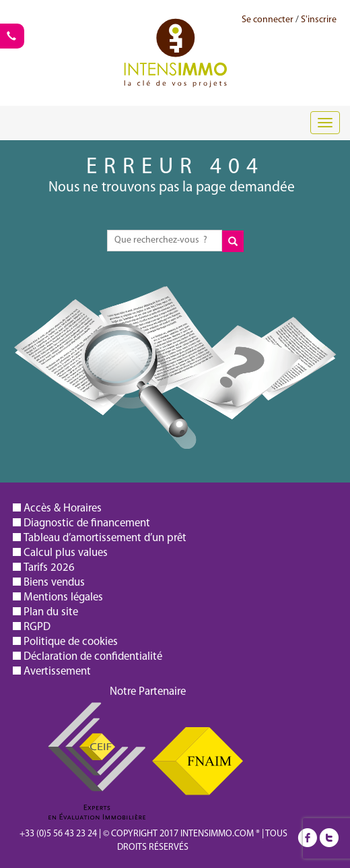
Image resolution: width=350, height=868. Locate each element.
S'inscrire (319, 20)
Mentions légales (63, 597)
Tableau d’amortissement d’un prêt (105, 538)
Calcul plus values (66, 553)
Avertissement (57, 672)
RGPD (37, 627)
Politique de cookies (71, 642)
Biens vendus (54, 583)
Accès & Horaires (63, 508)
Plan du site (51, 612)
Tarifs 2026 (49, 568)
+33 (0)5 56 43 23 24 (58, 834)
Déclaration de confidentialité (93, 657)
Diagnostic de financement (87, 523)
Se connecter (268, 20)
